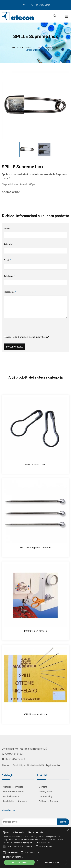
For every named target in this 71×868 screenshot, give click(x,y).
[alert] (35, 848)
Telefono (9, 276)
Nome (8, 228)
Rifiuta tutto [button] (52, 862)
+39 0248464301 (41, 5)
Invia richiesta (14, 347)
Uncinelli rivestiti (11, 796)
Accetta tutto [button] (19, 862)
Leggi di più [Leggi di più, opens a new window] (45, 842)
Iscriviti (63, 822)
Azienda (9, 244)
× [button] (68, 831)
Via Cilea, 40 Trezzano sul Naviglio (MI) (26, 749)
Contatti (43, 787)
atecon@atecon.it (15, 759)
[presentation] (26, 328)
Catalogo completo (13, 787)
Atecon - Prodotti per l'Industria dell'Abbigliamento (31, 765)
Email (7, 260)
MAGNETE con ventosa (36, 631)
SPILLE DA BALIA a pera (35, 464)
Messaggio (10, 292)
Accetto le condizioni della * (26, 337)
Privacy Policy (41, 337)
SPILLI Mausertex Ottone (36, 714)
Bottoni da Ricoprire (49, 801)
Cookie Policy (46, 796)
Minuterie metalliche (14, 792)
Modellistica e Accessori (15, 801)
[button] (35, 857)
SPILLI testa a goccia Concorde (36, 548)
